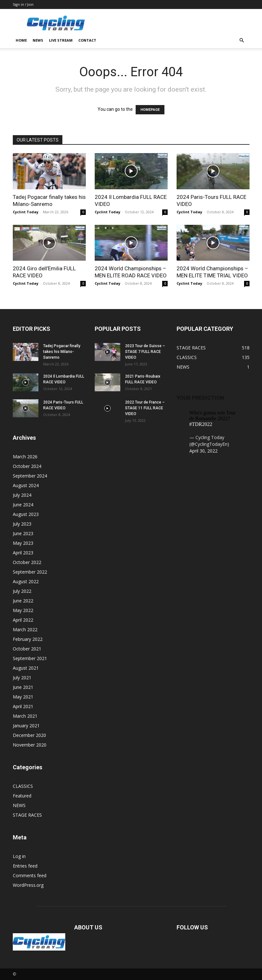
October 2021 (27, 649)
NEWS (38, 40)
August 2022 (26, 581)
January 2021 (26, 726)
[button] (242, 41)
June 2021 (23, 687)
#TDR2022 (201, 424)
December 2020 (29, 735)
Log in (19, 856)
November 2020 (30, 745)
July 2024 (22, 495)
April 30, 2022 (203, 451)
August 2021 (26, 668)
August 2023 (26, 514)
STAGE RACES (27, 815)
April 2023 (23, 553)
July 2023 (22, 524)
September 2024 (30, 476)
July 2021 (22, 678)
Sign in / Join (23, 4)
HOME (21, 40)
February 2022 (28, 639)
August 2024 (26, 485)
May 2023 (23, 543)
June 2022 (23, 601)
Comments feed (30, 875)
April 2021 (23, 706)
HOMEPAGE (150, 110)
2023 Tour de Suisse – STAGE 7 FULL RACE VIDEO (145, 352)
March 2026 (25, 457)
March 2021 (25, 716)
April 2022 (23, 620)
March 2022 (25, 629)
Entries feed (25, 866)
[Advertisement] (174, 23)
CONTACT (87, 40)
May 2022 (23, 610)
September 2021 (30, 658)
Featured (22, 796)
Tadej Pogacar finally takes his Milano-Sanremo (62, 352)
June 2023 (23, 533)
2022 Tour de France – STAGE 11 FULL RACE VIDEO (145, 408)
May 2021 (23, 697)
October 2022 (27, 562)
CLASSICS (23, 786)
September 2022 (30, 572)
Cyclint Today (26, 212)
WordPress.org (28, 885)
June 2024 (23, 505)
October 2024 (27, 466)
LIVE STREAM (61, 40)
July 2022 (22, 591)
